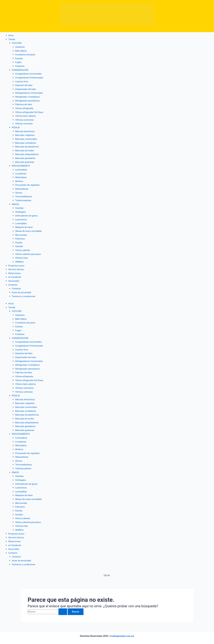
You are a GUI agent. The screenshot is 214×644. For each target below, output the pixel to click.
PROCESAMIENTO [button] (21, 165)
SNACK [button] (16, 203)
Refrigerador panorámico (28, 100)
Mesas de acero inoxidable (29, 229)
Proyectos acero (17, 263)
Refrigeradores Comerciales (29, 92)
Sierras (19, 191)
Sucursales (14, 279)
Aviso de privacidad (22, 290)
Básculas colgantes (25, 134)
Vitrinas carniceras (25, 119)
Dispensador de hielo (26, 89)
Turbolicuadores (23, 199)
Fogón (18, 62)
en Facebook (15, 275)
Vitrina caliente (23, 248)
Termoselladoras (24, 195)
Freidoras (20, 66)
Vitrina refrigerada (24, 108)
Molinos (19, 180)
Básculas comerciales (26, 138)
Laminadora (21, 168)
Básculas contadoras (26, 142)
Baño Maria (21, 51)
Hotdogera (21, 210)
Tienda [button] (12, 39)
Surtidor (19, 244)
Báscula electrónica (25, 130)
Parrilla (19, 241)
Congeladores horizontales (29, 73)
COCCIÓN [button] (17, 43)
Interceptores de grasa (27, 214)
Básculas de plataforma (27, 146)
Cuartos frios (22, 81)
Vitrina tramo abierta (26, 115)
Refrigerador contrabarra (28, 96)
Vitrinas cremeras (24, 123)
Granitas (20, 207)
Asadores (20, 47)
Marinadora (21, 176)
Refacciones (15, 271)
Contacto (16, 286)
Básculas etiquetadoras (27, 153)
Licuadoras (21, 172)
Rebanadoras (22, 188)
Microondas (21, 233)
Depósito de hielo (24, 85)
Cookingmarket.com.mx (122, 631)
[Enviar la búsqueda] (63, 607)
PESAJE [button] (16, 127)
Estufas (19, 58)
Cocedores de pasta (25, 54)
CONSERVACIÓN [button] (20, 70)
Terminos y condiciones (24, 294)
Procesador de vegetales (28, 184)
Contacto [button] (13, 282)
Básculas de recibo (25, 149)
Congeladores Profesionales (30, 77)
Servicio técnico (16, 267)
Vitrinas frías (22, 256)
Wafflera (19, 260)
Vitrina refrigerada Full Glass (30, 111)
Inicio (11, 35)
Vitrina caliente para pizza (28, 252)
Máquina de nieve (24, 226)
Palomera (20, 237)
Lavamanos (21, 218)
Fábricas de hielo (24, 104)
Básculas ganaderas (26, 157)
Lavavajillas (21, 222)
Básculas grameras (25, 161)
